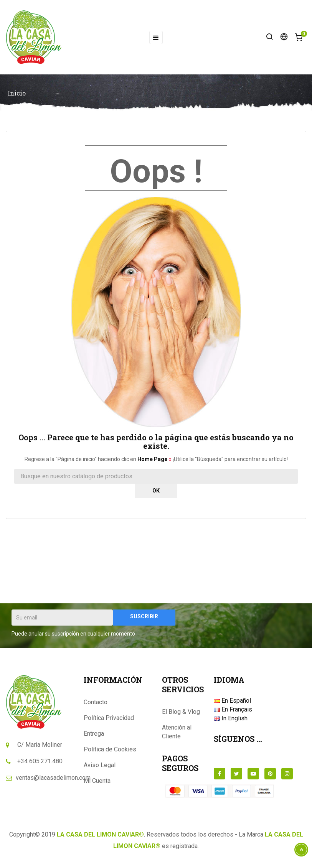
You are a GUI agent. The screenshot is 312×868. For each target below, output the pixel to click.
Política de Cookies (110, 752)
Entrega (94, 736)
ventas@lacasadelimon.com (53, 780)
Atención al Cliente (177, 734)
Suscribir (144, 619)
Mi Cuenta (97, 783)
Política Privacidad (109, 720)
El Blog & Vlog (181, 714)
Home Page (152, 461)
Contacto (96, 704)
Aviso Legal (100, 767)
